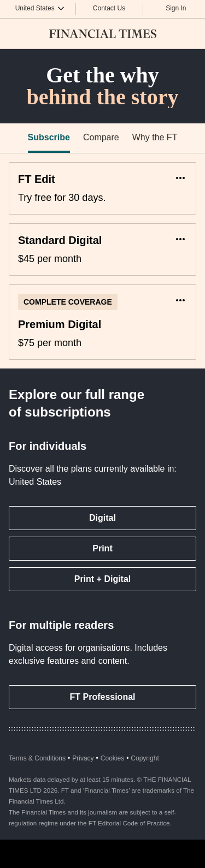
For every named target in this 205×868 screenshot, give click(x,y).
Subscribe (49, 137)
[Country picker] (40, 8)
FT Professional (102, 697)
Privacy (83, 758)
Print (102, 548)
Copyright (145, 758)
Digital (102, 518)
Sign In (176, 8)
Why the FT (155, 137)
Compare (101, 137)
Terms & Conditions (37, 758)
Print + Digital (103, 579)
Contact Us (109, 8)
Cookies (112, 758)
